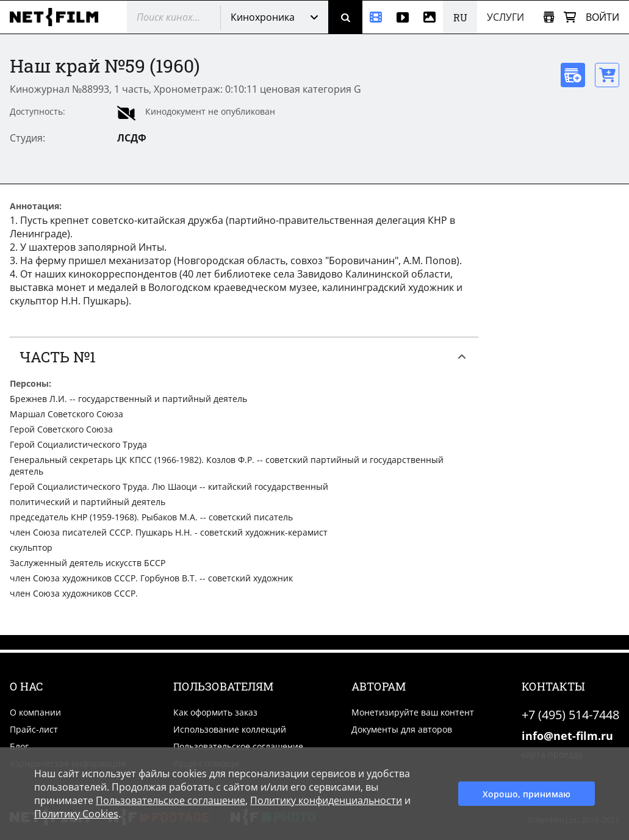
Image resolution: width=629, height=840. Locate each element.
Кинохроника (263, 17)
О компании (35, 712)
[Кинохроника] (376, 17)
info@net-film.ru (567, 736)
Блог (19, 746)
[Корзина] (570, 17)
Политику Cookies (76, 814)
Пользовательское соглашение (238, 746)
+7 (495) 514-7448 (570, 715)
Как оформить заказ (215, 712)
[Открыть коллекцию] (549, 17)
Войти (602, 17)
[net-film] (59, 17)
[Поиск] (345, 17)
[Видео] (403, 17)
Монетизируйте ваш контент (413, 712)
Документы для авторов (402, 729)
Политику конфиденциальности (326, 800)
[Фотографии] (430, 17)
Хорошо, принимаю (527, 794)
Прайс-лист (34, 729)
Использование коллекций (230, 729)
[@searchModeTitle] (169, 17)
